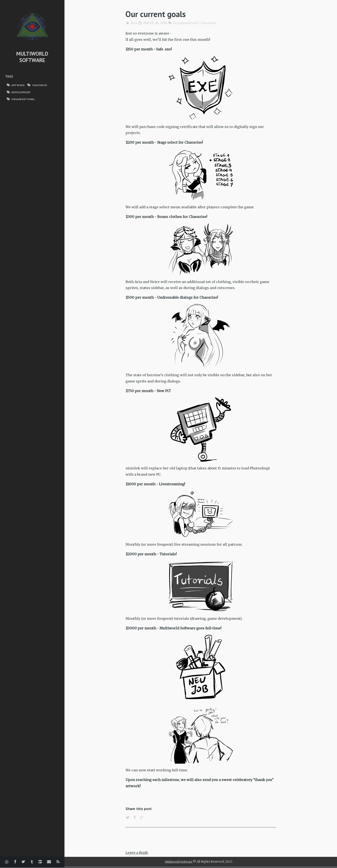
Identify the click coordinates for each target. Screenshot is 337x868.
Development (21, 92)
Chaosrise (40, 85)
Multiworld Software (32, 57)
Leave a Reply (137, 853)
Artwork (18, 85)
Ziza (134, 23)
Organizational (23, 99)
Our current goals (157, 14)
